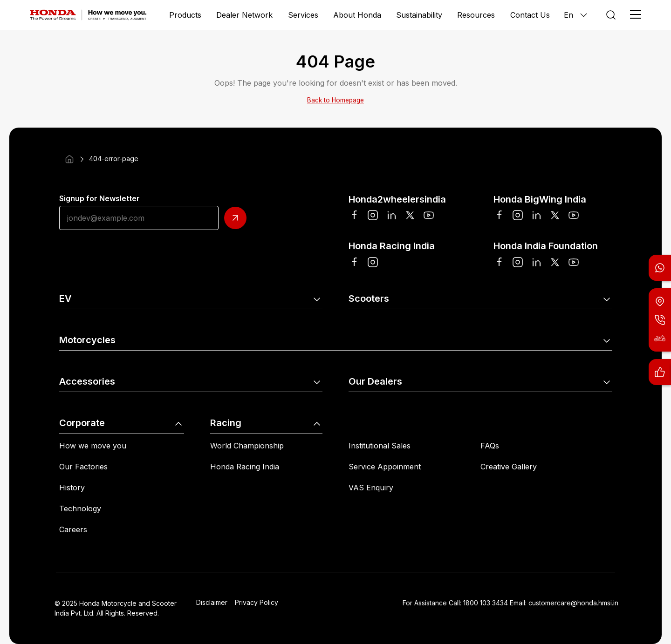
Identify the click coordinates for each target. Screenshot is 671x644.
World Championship (247, 446)
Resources (476, 15)
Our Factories (83, 467)
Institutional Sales (380, 446)
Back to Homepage (335, 100)
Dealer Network (244, 15)
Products (185, 15)
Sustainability (419, 15)
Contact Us (530, 15)
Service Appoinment (385, 467)
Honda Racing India (245, 467)
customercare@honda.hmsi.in (573, 603)
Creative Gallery (509, 467)
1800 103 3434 (486, 603)
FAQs (490, 446)
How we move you (93, 446)
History (72, 488)
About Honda (357, 15)
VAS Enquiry (371, 488)
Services (303, 15)
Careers (73, 529)
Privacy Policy (257, 602)
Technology (80, 508)
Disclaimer (212, 602)
